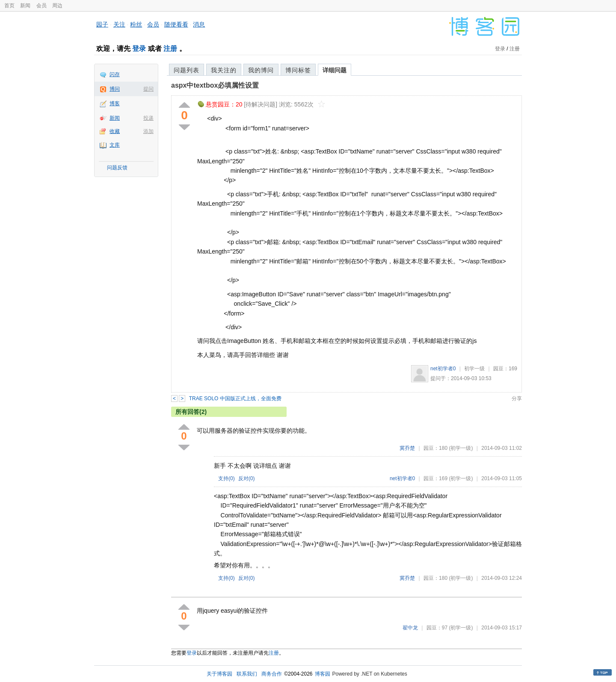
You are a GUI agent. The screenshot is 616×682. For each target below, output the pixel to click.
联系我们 (247, 674)
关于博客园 (219, 674)
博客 (115, 103)
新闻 (25, 6)
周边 (57, 6)
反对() (247, 478)
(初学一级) (461, 448)
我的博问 (261, 70)
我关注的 (224, 70)
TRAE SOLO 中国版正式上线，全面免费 (235, 399)
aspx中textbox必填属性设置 (215, 85)
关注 (119, 24)
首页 (9, 6)
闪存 (115, 74)
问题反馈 (117, 168)
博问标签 (298, 70)
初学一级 (474, 369)
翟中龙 (410, 628)
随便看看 (176, 24)
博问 (115, 89)
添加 (148, 131)
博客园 (323, 674)
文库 (115, 145)
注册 (170, 49)
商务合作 (272, 674)
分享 (517, 399)
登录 (139, 49)
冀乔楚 (407, 448)
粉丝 (136, 24)
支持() (227, 478)
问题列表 (187, 70)
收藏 (115, 131)
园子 (102, 24)
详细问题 (335, 70)
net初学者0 (443, 369)
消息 (199, 24)
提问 (148, 89)
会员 (41, 6)
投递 (148, 118)
